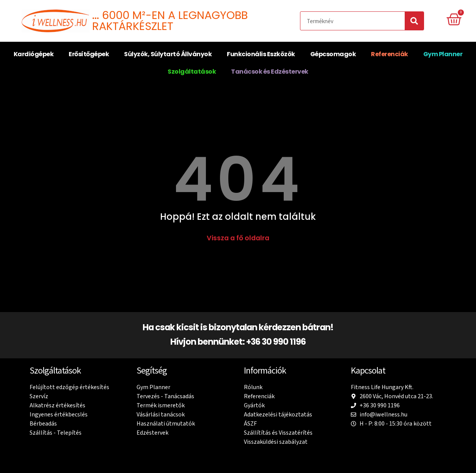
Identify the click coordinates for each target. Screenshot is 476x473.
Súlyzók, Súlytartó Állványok (168, 54)
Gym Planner (443, 54)
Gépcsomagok (333, 54)
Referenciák (390, 54)
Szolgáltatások (192, 72)
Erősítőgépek (89, 54)
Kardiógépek (34, 54)
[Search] (414, 21)
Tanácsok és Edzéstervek (270, 72)
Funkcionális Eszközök (261, 54)
